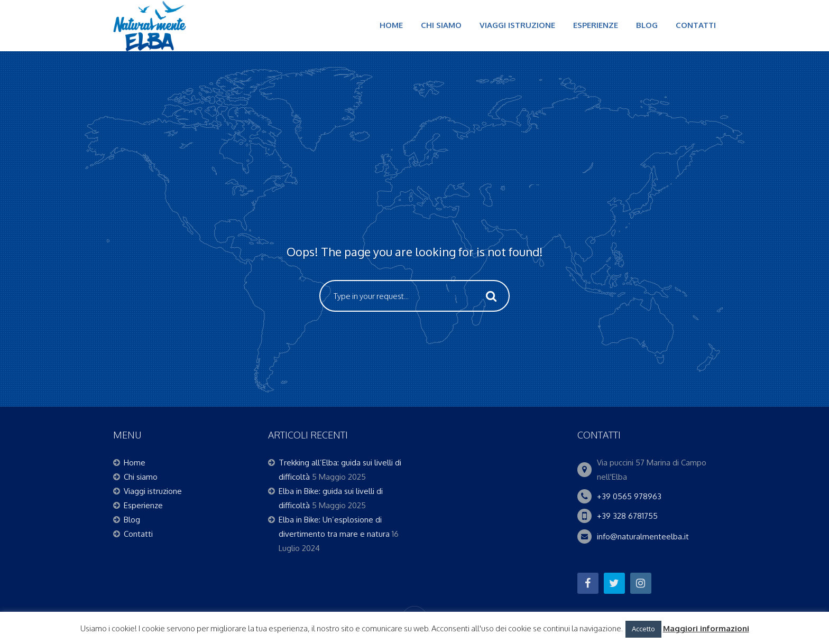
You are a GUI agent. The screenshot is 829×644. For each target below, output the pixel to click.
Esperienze (596, 25)
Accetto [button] (643, 629)
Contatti (696, 25)
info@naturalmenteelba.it (643, 536)
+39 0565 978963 (629, 496)
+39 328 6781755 (627, 516)
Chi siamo (441, 25)
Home (391, 25)
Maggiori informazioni (706, 628)
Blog (647, 25)
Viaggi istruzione (517, 25)
